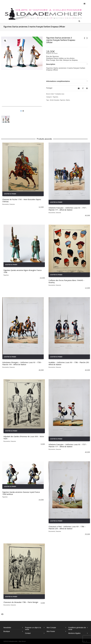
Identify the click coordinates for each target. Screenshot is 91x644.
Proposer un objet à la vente (33, 628)
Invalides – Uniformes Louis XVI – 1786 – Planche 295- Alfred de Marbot (69, 363)
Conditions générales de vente (77, 628)
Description (51, 64)
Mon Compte (51, 628)
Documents (6, 204)
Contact (28, 633)
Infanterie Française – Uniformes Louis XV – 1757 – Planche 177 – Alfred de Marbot (68, 209)
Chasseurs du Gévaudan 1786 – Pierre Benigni (21, 602)
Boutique (7, 631)
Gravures (12, 204)
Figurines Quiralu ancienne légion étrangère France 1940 (23, 271)
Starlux (68, 100)
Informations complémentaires (58, 81)
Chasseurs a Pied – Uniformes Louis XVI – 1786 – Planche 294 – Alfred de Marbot (67, 528)
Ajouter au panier (10, 194)
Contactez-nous (60, 94)
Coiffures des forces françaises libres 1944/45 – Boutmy (66, 281)
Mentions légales (74, 633)
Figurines (55, 97)
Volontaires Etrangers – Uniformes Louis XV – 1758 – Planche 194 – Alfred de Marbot (22, 363)
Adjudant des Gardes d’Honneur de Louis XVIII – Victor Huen (24, 438)
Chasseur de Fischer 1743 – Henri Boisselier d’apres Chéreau (22, 200)
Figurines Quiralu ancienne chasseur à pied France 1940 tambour (21, 493)
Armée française (55, 100)
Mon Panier (51, 631)
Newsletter (7, 628)
